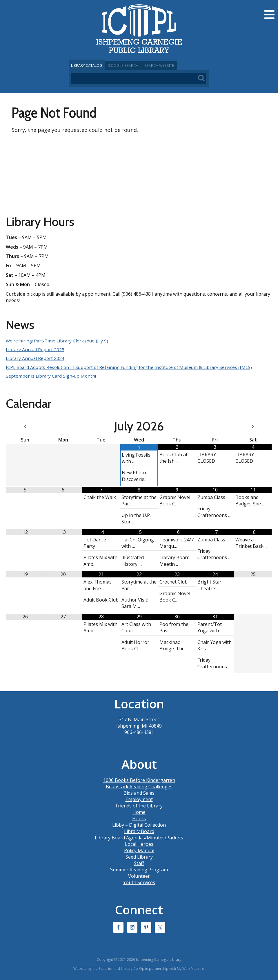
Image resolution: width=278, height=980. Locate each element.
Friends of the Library (139, 805)
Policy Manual (139, 850)
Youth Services (139, 882)
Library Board (139, 831)
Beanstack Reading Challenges (139, 786)
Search (186, 65)
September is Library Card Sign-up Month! (52, 376)
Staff (139, 863)
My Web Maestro (191, 968)
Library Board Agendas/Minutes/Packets (139, 837)
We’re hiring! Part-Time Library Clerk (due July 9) (58, 341)
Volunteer (139, 876)
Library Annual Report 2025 (36, 349)
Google (139, 65)
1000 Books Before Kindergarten (139, 780)
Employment (139, 799)
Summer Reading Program (139, 869)
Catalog (92, 65)
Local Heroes (139, 844)
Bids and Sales (139, 793)
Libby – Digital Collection (139, 825)
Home (139, 812)
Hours (139, 818)
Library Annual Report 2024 (36, 358)
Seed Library (139, 857)
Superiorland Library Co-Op (121, 968)
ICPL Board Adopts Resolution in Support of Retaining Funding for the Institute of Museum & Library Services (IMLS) (133, 367)
